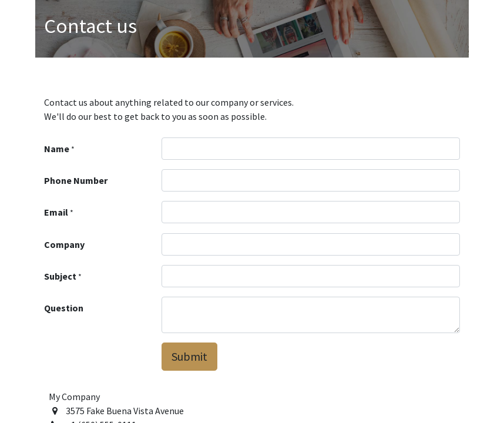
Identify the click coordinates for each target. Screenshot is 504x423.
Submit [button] (189, 356)
